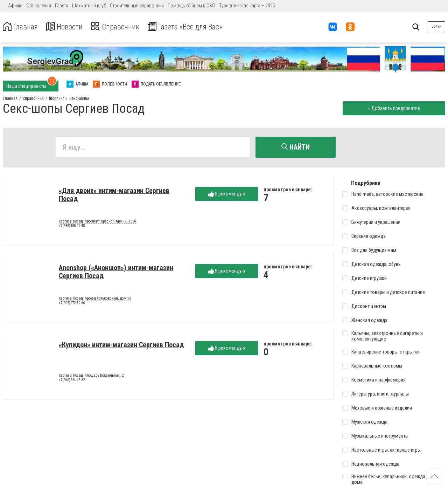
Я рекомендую (227, 195)
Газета (62, 6)
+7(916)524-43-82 (72, 381)
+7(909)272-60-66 (72, 304)
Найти (296, 147)
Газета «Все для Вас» (199, 27)
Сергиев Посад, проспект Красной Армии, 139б (97, 222)
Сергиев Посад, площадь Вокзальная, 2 (91, 377)
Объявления (39, 6)
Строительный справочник (137, 6)
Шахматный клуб (89, 6)
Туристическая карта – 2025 (247, 6)
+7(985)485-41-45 (72, 227)
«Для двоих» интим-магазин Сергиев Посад (114, 196)
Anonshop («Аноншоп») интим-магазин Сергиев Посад (116, 273)
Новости (69, 27)
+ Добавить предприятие (393, 108)
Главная (22, 27)
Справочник (124, 27)
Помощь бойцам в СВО (191, 6)
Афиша (15, 6)
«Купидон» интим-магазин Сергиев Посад (121, 346)
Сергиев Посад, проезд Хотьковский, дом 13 (95, 300)
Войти (436, 26)
